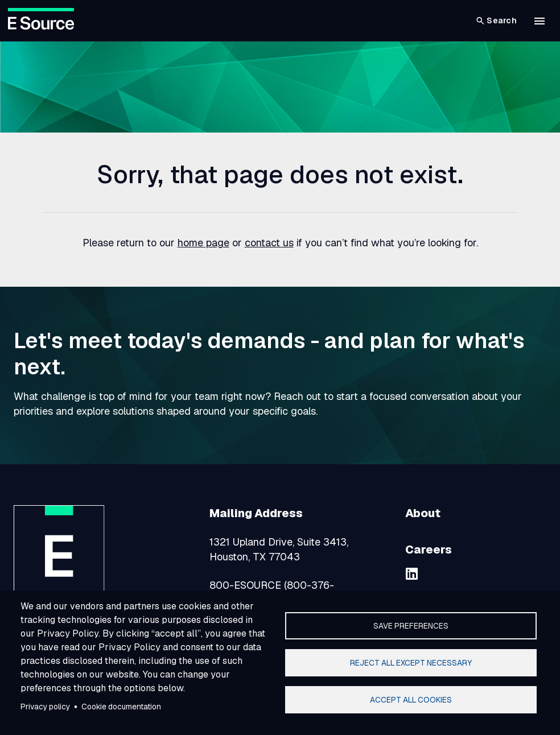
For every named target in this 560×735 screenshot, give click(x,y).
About (423, 513)
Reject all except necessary (411, 663)
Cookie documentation (121, 707)
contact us (269, 243)
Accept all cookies (411, 700)
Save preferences (411, 626)
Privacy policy (45, 707)
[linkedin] (412, 573)
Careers (429, 550)
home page (203, 243)
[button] (540, 21)
